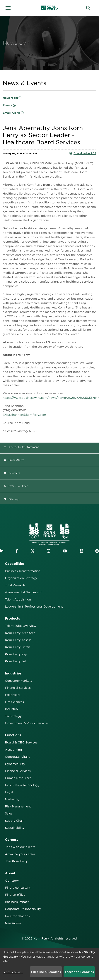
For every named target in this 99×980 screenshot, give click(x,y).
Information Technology (22, 785)
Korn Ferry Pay (16, 654)
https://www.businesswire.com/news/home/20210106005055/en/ (51, 398)
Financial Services (18, 688)
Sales (9, 813)
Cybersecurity (15, 764)
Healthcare (13, 695)
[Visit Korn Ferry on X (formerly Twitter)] (33, 551)
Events (7, 105)
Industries (13, 673)
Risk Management (18, 806)
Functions (13, 735)
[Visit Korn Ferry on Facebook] (17, 551)
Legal (9, 792)
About (10, 873)
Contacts (12, 473)
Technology (13, 716)
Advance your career (20, 854)
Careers (12, 840)
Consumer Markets (18, 681)
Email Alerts (11, 113)
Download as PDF (83, 153)
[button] (9, 7)
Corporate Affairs (18, 757)
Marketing (12, 799)
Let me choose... (13, 972)
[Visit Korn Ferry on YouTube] (65, 551)
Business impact (17, 902)
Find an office (15, 895)
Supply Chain (15, 821)
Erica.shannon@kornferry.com (24, 415)
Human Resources (18, 778)
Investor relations (17, 916)
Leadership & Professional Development (34, 607)
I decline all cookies (46, 972)
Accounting (13, 750)
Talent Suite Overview (21, 626)
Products (12, 618)
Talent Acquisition (18, 599)
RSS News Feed (16, 486)
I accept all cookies (79, 972)
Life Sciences (14, 702)
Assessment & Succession (24, 592)
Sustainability (15, 828)
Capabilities (15, 564)
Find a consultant (18, 888)
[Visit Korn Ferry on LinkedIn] (2, 551)
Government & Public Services (27, 723)
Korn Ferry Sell (16, 661)
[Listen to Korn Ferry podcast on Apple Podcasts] (81, 551)
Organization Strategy (21, 578)
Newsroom (10, 98)
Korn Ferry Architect (20, 633)
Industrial (12, 709)
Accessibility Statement (21, 447)
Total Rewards (15, 585)
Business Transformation (23, 571)
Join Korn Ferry (16, 861)
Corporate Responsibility (23, 909)
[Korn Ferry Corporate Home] (49, 8)
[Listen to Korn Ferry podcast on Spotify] (97, 551)
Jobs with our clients (20, 847)
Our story (12, 881)
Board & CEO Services (21, 742)
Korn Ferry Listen (18, 647)
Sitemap (11, 499)
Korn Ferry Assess (18, 640)
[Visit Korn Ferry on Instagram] (49, 551)
